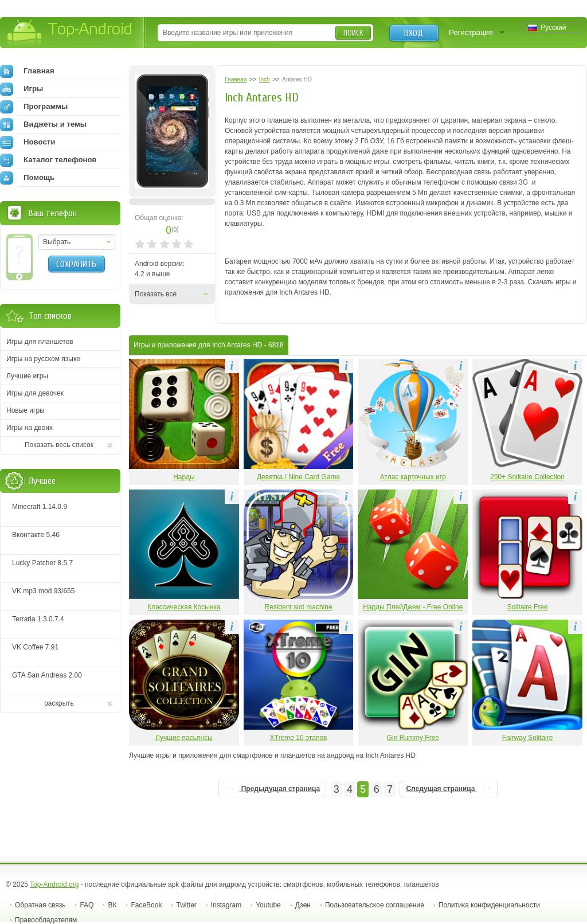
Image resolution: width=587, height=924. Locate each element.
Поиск (353, 33)
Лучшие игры (27, 376)
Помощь (27, 178)
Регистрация (471, 32)
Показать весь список (59, 445)
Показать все (156, 294)
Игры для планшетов (40, 342)
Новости (28, 142)
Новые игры (26, 410)
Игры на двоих (30, 428)
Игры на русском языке (43, 359)
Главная (27, 71)
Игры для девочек (35, 393)
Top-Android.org (54, 884)
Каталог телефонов (48, 160)
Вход (414, 33)
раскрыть (59, 703)
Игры (21, 89)
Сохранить (76, 264)
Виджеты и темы (43, 124)
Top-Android (70, 34)
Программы (34, 107)
